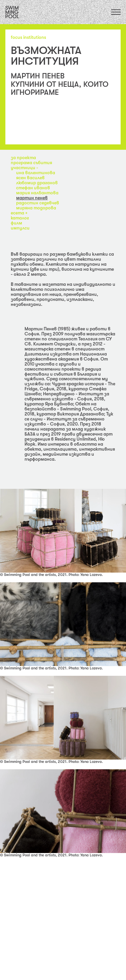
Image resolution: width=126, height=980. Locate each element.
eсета (18, 213)
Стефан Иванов (33, 188)
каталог (20, 218)
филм (16, 223)
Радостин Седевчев (38, 203)
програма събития (31, 163)
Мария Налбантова (37, 193)
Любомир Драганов (37, 183)
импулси (20, 228)
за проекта (23, 158)
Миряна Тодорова (36, 208)
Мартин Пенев (32, 198)
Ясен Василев (30, 178)
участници (24, 168)
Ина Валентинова (36, 173)
